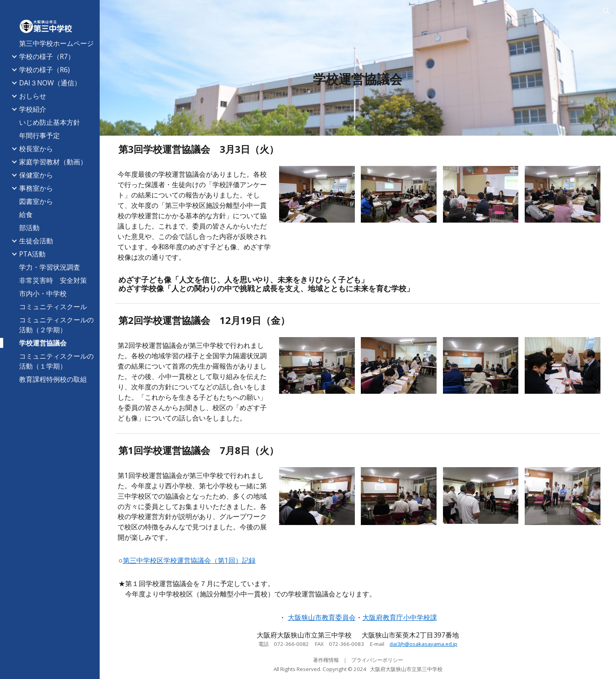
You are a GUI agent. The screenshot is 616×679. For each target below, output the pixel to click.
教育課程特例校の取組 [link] (53, 379)
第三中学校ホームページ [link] (56, 43)
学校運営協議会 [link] (43, 343)
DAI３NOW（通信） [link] (50, 83)
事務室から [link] (36, 188)
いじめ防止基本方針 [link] (50, 122)
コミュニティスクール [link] (53, 306)
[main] (358, 79)
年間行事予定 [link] (39, 135)
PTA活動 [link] (32, 254)
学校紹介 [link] (33, 109)
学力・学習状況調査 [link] (50, 267)
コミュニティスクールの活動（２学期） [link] (56, 325)
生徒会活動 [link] (36, 241)
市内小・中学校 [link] (43, 293)
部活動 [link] (29, 227)
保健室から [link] (36, 175)
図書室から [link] (36, 201)
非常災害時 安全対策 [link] (53, 280)
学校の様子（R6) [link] (44, 69)
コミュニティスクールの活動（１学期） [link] (56, 361)
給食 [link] (26, 214)
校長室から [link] (36, 148)
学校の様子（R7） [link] (47, 56)
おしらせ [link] (33, 96)
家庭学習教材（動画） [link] (53, 162)
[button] (606, 11)
